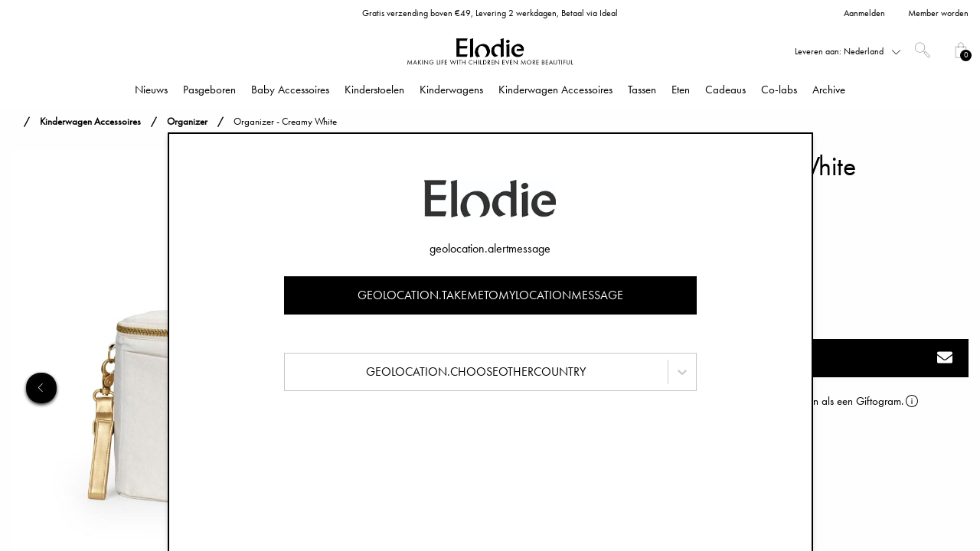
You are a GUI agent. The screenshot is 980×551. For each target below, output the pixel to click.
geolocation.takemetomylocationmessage (490, 295)
